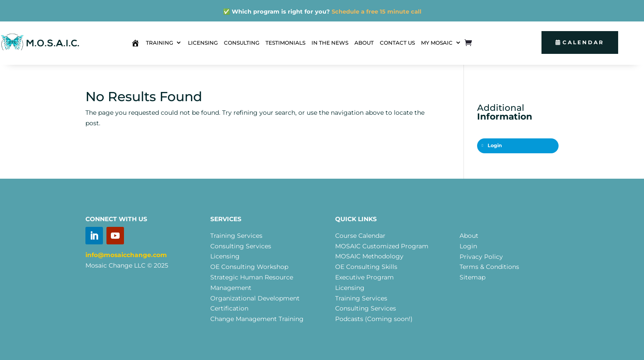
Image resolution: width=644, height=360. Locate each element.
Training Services (236, 236)
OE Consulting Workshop (249, 267)
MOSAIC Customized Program (382, 246)
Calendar (583, 42)
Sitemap (472, 277)
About (469, 236)
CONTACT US (397, 43)
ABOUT (364, 43)
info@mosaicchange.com (126, 255)
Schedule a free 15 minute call (377, 11)
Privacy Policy (481, 257)
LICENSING (203, 43)
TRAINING (159, 43)
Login (492, 146)
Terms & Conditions (489, 267)
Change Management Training (257, 319)
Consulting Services (241, 246)
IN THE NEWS (330, 43)
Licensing (225, 256)
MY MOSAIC (437, 43)
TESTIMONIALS (285, 43)
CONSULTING (242, 43)
